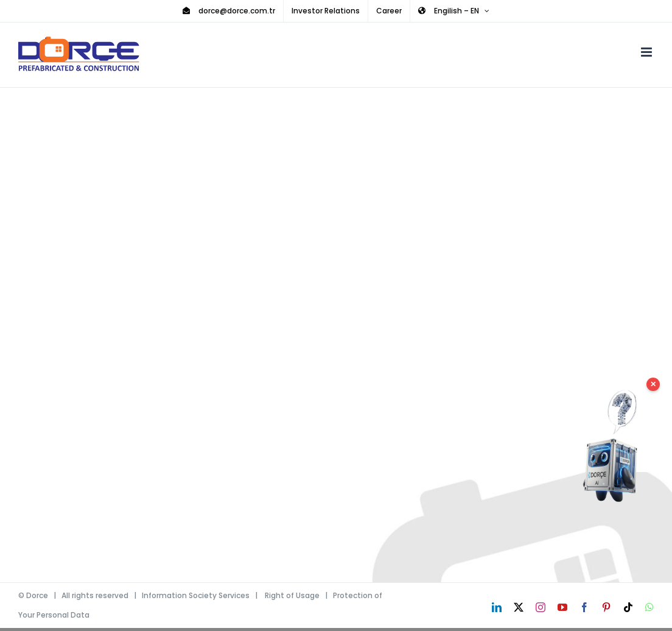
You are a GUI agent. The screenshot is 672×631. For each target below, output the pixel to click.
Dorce (37, 595)
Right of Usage (292, 595)
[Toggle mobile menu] (647, 52)
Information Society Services (196, 595)
